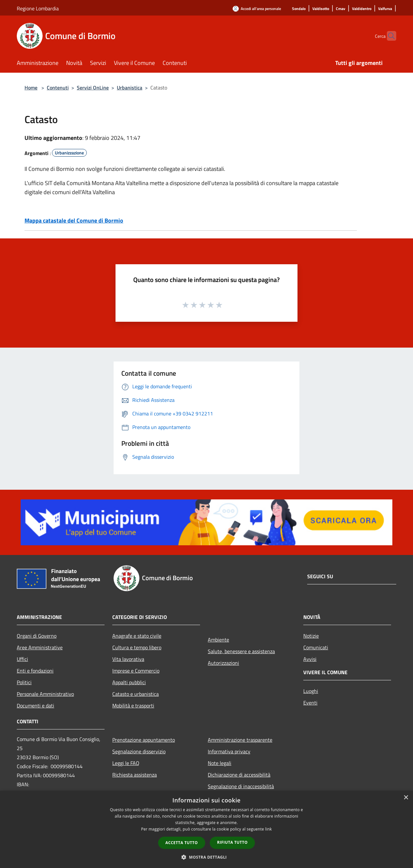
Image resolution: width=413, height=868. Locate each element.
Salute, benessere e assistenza (241, 651)
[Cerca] (388, 36)
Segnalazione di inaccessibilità (241, 786)
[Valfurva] (385, 9)
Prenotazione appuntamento (144, 740)
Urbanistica (130, 88)
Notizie (311, 636)
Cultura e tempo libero (137, 647)
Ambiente (218, 640)
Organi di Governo (37, 636)
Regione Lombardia (38, 8)
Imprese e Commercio (136, 671)
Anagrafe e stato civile (137, 636)
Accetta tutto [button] (182, 843)
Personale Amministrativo (45, 694)
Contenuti (58, 88)
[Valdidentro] (362, 9)
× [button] (406, 798)
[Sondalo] (299, 9)
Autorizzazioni (223, 663)
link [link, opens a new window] (269, 829)
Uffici (22, 659)
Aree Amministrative (40, 647)
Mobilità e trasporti (133, 706)
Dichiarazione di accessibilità (239, 775)
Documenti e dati (35, 706)
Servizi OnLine (93, 88)
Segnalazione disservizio (139, 751)
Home (31, 88)
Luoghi (311, 691)
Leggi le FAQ (126, 763)
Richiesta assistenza (135, 775)
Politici (24, 682)
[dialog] (206, 829)
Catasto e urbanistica (136, 694)
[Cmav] (341, 9)
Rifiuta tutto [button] (232, 842)
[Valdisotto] (321, 9)
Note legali (220, 763)
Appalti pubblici (129, 682)
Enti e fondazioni (35, 671)
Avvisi (310, 659)
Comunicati (316, 647)
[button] (206, 857)
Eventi (310, 703)
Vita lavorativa (128, 659)
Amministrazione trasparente (240, 740)
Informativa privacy (229, 751)
